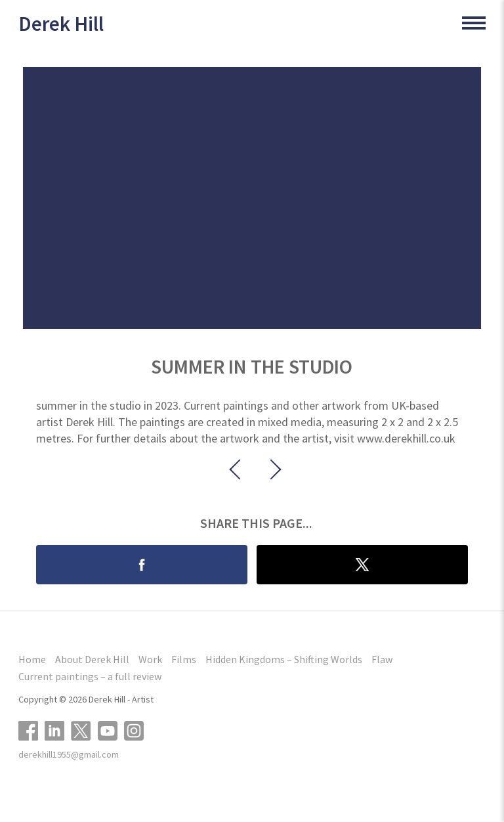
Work (150, 659)
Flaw (382, 659)
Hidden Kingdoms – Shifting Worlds (284, 659)
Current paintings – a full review (90, 676)
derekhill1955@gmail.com (69, 754)
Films (184, 659)
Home (32, 659)
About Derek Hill (92, 659)
